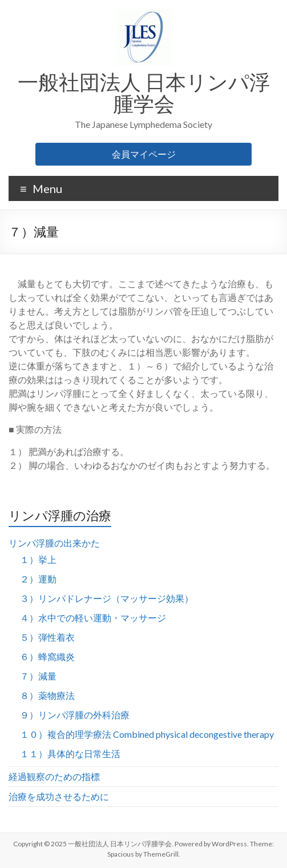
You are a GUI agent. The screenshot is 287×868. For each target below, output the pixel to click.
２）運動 (38, 579)
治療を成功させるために (59, 796)
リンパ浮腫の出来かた (54, 543)
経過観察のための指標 (54, 776)
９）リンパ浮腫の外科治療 (75, 715)
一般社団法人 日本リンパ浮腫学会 (144, 93)
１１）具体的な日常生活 (70, 754)
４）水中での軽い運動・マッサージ (93, 618)
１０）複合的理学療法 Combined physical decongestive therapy (147, 734)
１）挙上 (38, 559)
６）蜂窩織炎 (47, 656)
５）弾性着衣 (47, 637)
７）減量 (38, 676)
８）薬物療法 (47, 695)
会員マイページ (144, 154)
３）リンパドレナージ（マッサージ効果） (107, 598)
